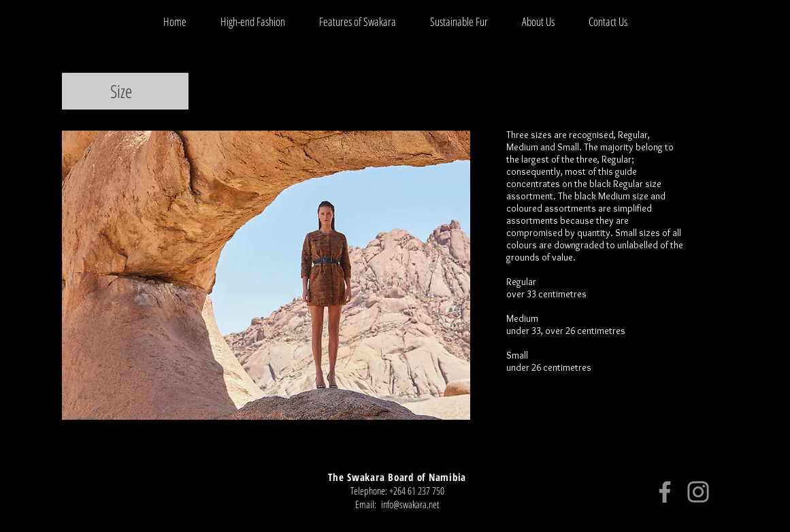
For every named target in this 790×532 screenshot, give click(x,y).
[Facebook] (665, 492)
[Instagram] (698, 492)
